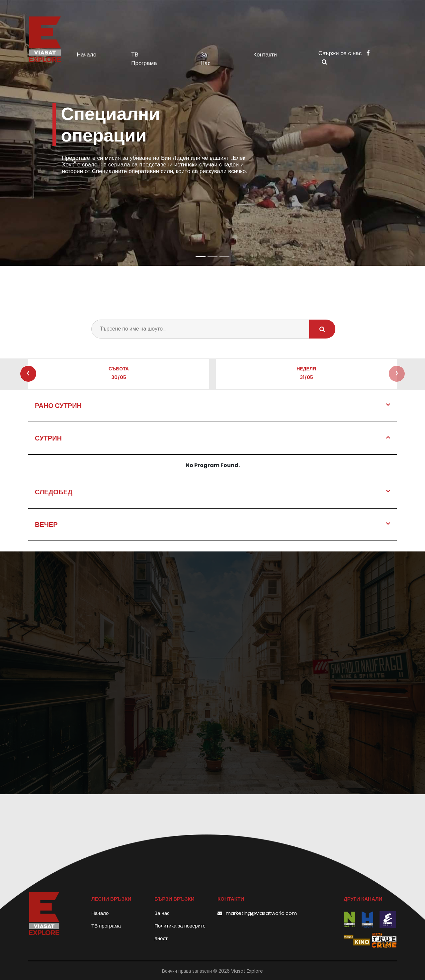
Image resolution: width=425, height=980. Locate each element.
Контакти (265, 54)
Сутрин (48, 438)
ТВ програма (144, 59)
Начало (99, 54)
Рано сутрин (58, 406)
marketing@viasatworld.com (261, 913)
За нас (206, 59)
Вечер (46, 525)
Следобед (54, 492)
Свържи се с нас (344, 53)
